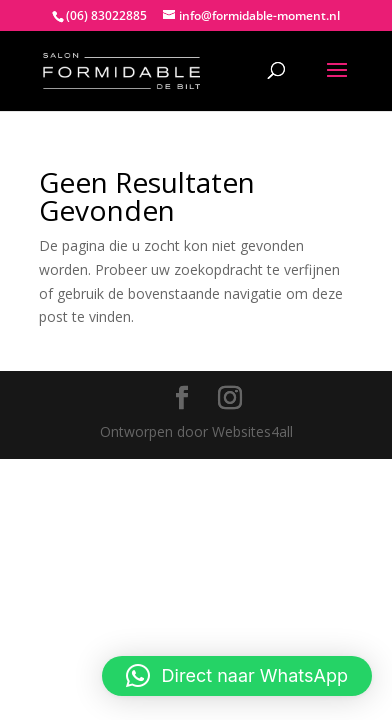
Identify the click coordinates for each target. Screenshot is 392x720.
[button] (237, 676)
